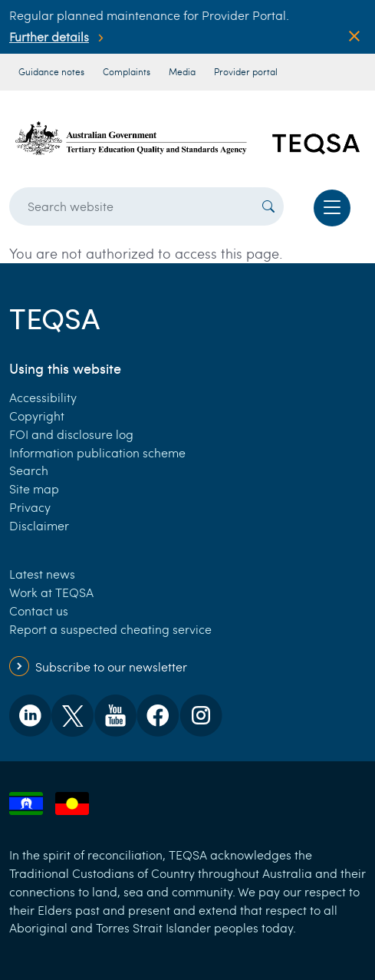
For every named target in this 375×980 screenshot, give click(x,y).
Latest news (42, 574)
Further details (49, 36)
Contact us (39, 610)
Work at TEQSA (51, 592)
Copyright (37, 416)
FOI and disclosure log (71, 434)
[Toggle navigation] (332, 208)
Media (182, 71)
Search (29, 470)
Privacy (30, 507)
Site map (34, 488)
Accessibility (43, 397)
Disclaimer (39, 525)
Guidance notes (51, 71)
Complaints (127, 71)
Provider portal (246, 71)
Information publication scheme (97, 452)
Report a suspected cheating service (110, 629)
